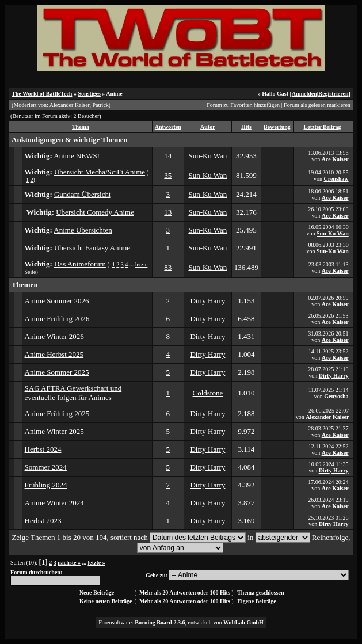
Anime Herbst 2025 (54, 354)
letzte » (96, 563)
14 (168, 156)
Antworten (168, 127)
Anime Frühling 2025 (57, 414)
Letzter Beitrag (323, 127)
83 (168, 267)
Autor (208, 127)
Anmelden (304, 94)
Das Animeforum (80, 264)
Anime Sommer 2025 (57, 372)
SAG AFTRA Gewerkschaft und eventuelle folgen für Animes (73, 393)
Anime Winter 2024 (54, 503)
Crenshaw (336, 179)
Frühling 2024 (46, 485)
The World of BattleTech (42, 94)
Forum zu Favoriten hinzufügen (243, 105)
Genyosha (336, 396)
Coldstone (208, 393)
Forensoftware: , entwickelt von (181, 622)
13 (168, 212)
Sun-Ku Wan (207, 156)
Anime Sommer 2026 (57, 301)
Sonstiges (89, 94)
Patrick (101, 105)
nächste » (69, 563)
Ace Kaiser (335, 159)
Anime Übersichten (83, 230)
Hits (246, 127)
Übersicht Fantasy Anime (92, 248)
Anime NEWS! (77, 156)
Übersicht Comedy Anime (95, 212)
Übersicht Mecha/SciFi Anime (100, 172)
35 (168, 175)
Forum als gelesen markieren (317, 105)
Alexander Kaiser (70, 105)
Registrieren (334, 94)
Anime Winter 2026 (54, 336)
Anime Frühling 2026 (57, 319)
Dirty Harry (207, 301)
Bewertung (277, 127)
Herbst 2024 (43, 449)
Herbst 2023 (43, 521)
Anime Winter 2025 (54, 431)
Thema (81, 127)
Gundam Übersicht (83, 194)
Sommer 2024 (46, 467)
